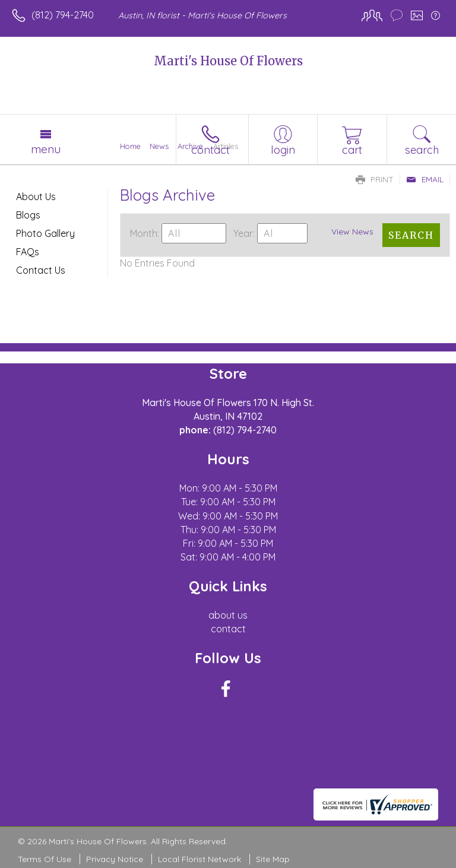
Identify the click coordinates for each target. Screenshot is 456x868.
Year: (244, 233)
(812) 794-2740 (63, 15)
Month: (145, 233)
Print (375, 179)
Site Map (273, 859)
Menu (46, 149)
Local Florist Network (199, 859)
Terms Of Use (45, 859)
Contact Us (41, 270)
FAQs (28, 252)
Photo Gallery (45, 233)
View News (352, 232)
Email (425, 179)
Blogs (28, 215)
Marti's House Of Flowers (228, 61)
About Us (36, 197)
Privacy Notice (115, 859)
